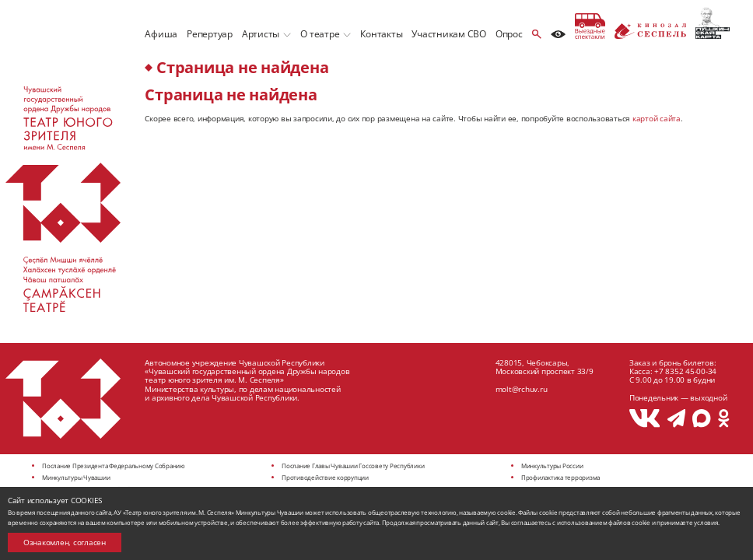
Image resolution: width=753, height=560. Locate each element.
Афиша (161, 33)
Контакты (381, 33)
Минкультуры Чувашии (76, 477)
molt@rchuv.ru (522, 389)
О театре (320, 33)
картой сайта (657, 118)
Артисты (261, 33)
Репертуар (210, 33)
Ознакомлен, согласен (65, 542)
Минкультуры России (552, 465)
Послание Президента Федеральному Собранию (114, 465)
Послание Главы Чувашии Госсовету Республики (353, 465)
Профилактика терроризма (560, 477)
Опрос (509, 33)
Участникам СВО (449, 33)
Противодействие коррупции (325, 477)
